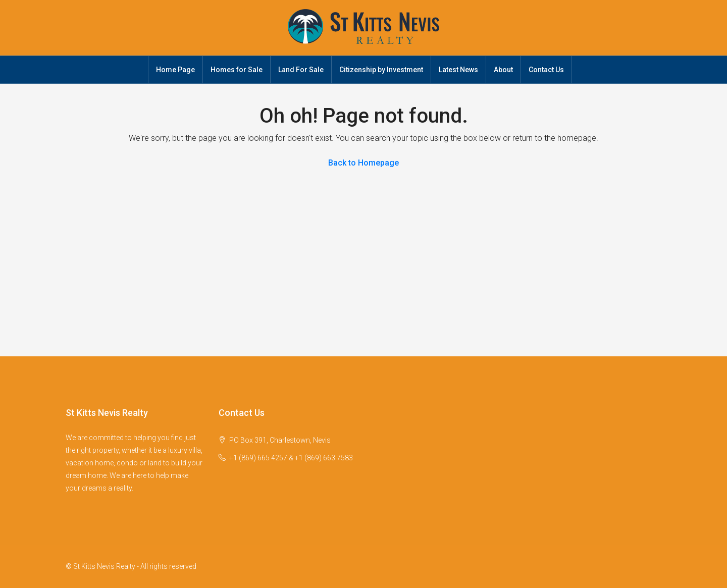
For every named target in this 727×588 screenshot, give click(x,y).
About (503, 70)
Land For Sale (301, 70)
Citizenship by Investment (381, 70)
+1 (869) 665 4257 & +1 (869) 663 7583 (291, 458)
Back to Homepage (363, 163)
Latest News (458, 70)
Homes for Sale (237, 70)
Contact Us (546, 70)
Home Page (175, 70)
